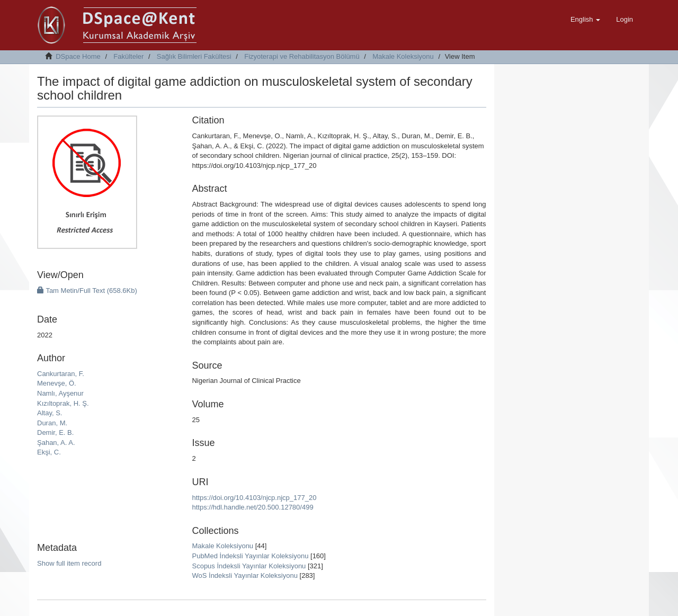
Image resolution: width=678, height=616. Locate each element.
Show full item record (69, 563)
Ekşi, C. (49, 452)
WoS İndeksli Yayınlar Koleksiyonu (244, 575)
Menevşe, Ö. (57, 383)
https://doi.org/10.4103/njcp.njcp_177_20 (254, 498)
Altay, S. (50, 413)
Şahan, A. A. (56, 443)
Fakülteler (128, 56)
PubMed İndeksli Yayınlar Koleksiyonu (250, 556)
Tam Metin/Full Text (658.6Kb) (87, 291)
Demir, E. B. (55, 432)
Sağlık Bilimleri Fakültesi (194, 56)
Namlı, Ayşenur (60, 393)
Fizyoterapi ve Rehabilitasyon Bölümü (302, 56)
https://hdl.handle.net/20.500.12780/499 (252, 507)
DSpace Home (78, 56)
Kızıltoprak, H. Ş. (63, 403)
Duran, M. (52, 423)
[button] (585, 20)
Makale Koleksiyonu (403, 56)
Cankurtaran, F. (61, 374)
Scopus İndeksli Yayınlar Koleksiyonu (249, 566)
